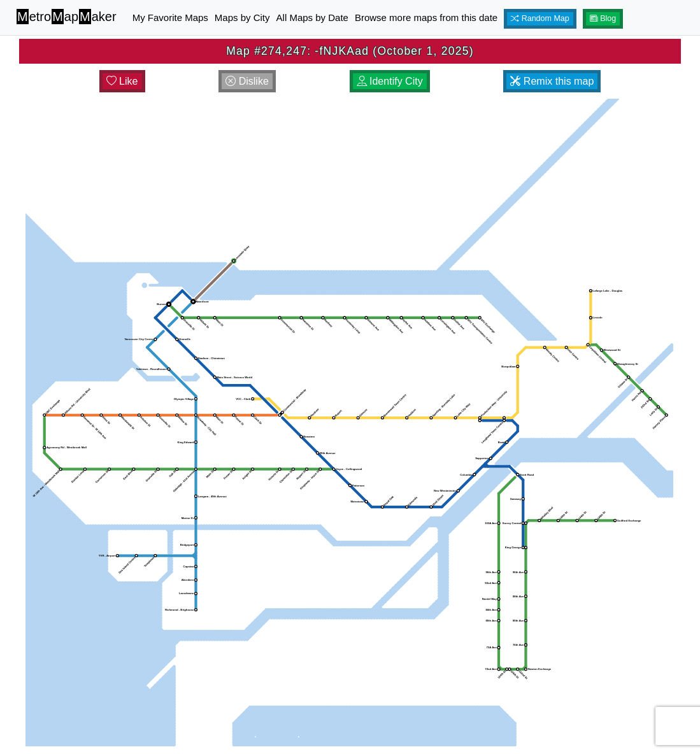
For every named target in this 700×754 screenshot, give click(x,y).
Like (122, 81)
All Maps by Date (312, 18)
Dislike (247, 81)
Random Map (540, 18)
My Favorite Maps (170, 18)
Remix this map (552, 81)
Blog (603, 18)
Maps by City (242, 18)
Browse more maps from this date (426, 18)
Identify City (390, 81)
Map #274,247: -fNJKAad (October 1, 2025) (350, 51)
